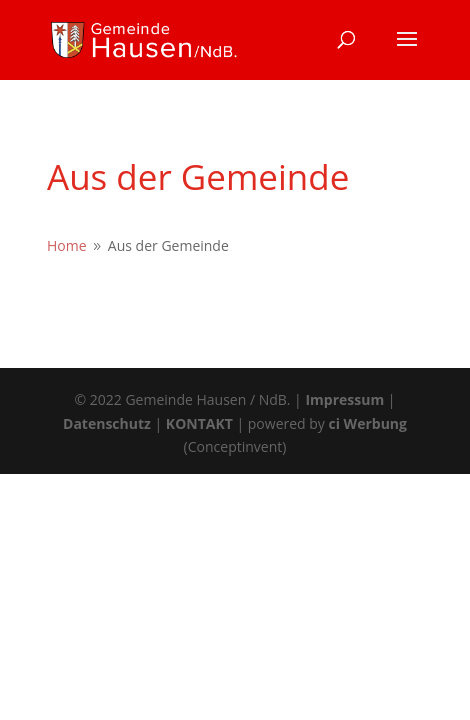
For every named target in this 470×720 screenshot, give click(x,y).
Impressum (344, 399)
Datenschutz (107, 423)
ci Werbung (368, 423)
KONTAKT (199, 423)
